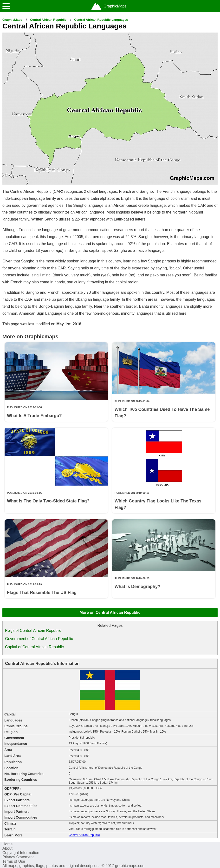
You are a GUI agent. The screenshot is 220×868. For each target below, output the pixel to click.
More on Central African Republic (110, 612)
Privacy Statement (18, 857)
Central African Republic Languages (101, 20)
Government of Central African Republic (39, 639)
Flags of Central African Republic (33, 631)
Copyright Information (21, 853)
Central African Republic (48, 20)
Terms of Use (14, 861)
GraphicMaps (12, 20)
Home (8, 844)
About (7, 848)
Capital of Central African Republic (34, 647)
